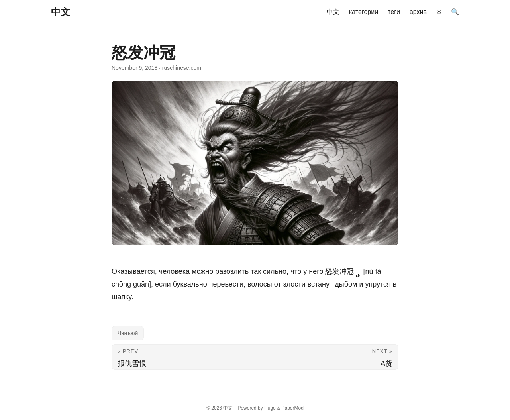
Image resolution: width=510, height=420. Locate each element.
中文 (61, 12)
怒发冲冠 (344, 271)
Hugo (270, 408)
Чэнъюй (128, 333)
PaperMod (292, 408)
